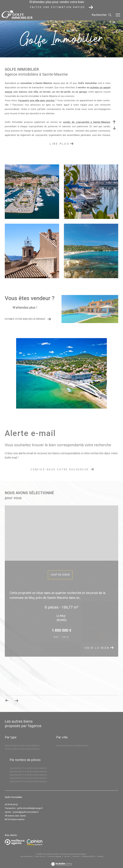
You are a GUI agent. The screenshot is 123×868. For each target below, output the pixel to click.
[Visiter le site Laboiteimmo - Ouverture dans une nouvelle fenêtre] (62, 862)
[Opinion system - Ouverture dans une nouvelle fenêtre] (35, 842)
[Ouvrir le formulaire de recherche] (102, 15)
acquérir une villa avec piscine (37, 100)
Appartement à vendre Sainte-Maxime (22, 745)
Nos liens (76, 856)
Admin (67, 856)
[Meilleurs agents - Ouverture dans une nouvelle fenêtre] (15, 842)
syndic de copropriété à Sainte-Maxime (86, 122)
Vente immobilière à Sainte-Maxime (72, 745)
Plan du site (40, 856)
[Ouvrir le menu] (118, 15)
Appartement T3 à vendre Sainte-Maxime (28, 775)
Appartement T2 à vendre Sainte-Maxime (28, 771)
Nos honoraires (26, 856)
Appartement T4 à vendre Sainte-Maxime (28, 778)
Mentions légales (55, 856)
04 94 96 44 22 (11, 804)
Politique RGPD (88, 856)
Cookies (100, 856)
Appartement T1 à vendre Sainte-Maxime (28, 768)
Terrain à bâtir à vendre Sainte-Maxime (22, 749)
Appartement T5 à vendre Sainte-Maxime (28, 781)
